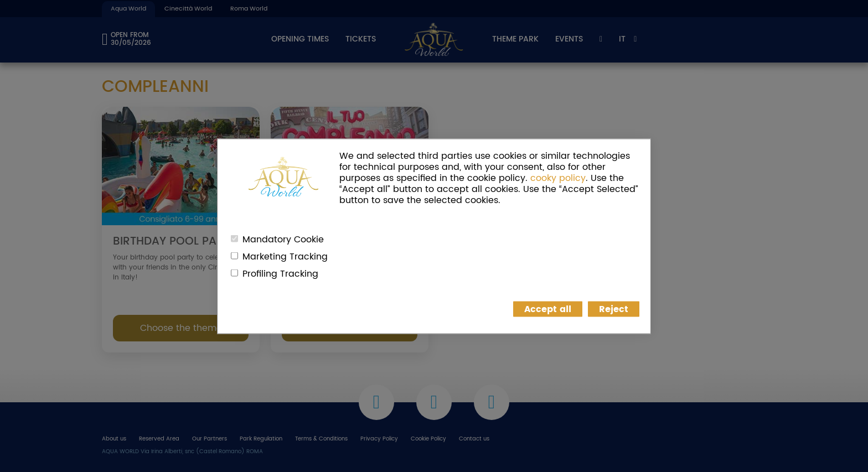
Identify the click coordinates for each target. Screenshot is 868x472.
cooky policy (558, 178)
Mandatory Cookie (283, 239)
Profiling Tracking (280, 273)
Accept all (548, 309)
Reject (614, 309)
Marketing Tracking (285, 256)
